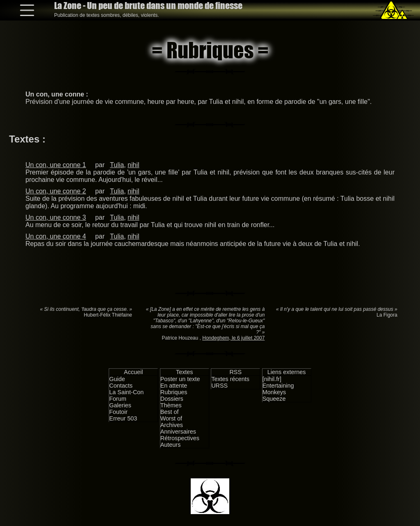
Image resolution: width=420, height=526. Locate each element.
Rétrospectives (180, 438)
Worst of (171, 418)
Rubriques (174, 392)
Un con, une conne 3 (56, 217)
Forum (118, 399)
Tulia (117, 165)
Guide (117, 379)
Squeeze (274, 399)
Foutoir (118, 412)
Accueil (133, 372)
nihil (133, 165)
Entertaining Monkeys (278, 389)
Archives (172, 425)
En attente (174, 386)
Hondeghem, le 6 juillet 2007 (233, 338)
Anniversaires (178, 432)
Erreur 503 (123, 418)
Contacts (121, 386)
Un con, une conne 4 (56, 236)
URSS (219, 386)
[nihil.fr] (272, 379)
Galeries (120, 405)
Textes (185, 372)
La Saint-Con (126, 392)
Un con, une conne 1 (56, 165)
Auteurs (171, 445)
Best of (170, 412)
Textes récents (230, 379)
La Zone (148, 6)
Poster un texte (180, 379)
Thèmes (171, 405)
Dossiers (172, 399)
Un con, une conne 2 (56, 191)
